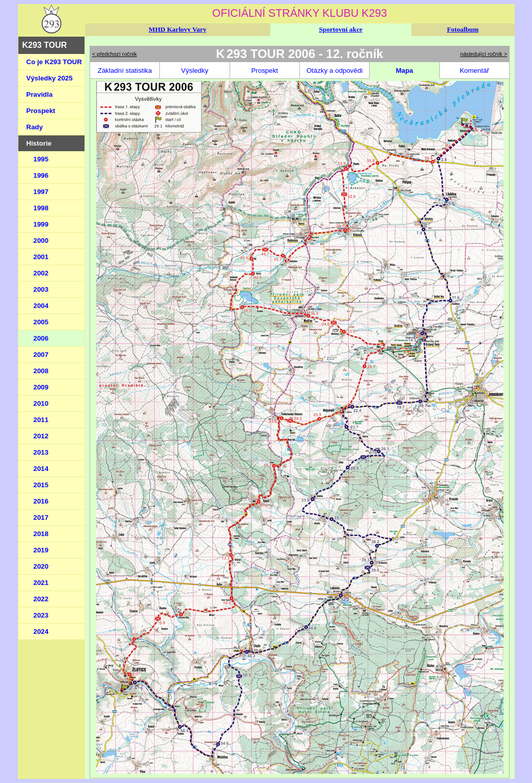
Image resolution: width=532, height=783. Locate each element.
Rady (35, 127)
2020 (41, 566)
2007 (41, 355)
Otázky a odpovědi (334, 71)
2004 (41, 306)
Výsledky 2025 (50, 78)
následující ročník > (484, 54)
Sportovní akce (341, 29)
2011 (41, 420)
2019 (41, 550)
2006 (41, 338)
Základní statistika (125, 71)
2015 (41, 485)
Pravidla (40, 94)
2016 (41, 501)
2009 (41, 387)
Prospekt (41, 111)
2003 (41, 289)
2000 (41, 241)
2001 (41, 257)
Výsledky (195, 71)
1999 (41, 224)
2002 (41, 273)
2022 (41, 599)
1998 (41, 208)
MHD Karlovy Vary (177, 29)
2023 (41, 615)
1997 (41, 192)
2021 (41, 583)
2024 (41, 632)
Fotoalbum (463, 29)
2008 (41, 371)
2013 (41, 452)
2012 (41, 436)
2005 (41, 322)
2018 (41, 534)
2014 (41, 469)
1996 (41, 175)
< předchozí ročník (115, 54)
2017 (41, 518)
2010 (41, 403)
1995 (41, 159)
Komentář (474, 71)
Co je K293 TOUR (54, 62)
